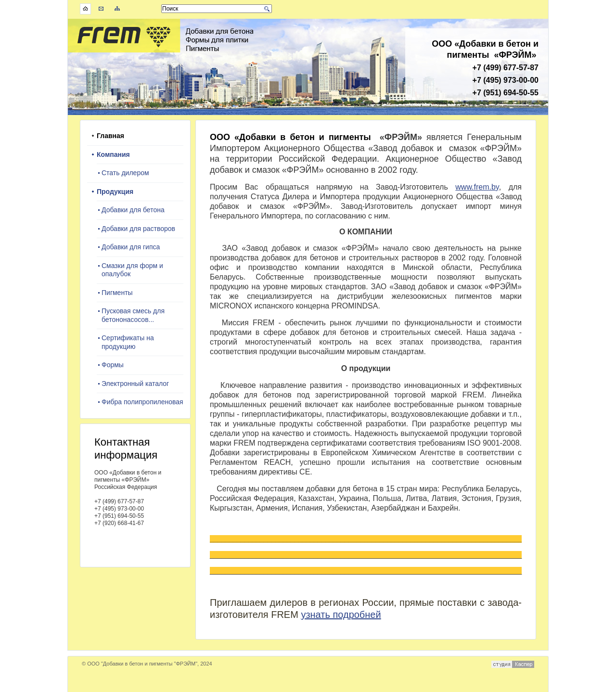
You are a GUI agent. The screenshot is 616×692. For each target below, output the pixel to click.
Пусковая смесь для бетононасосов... (133, 315)
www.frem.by (477, 187)
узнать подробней (341, 615)
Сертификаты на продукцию (128, 342)
